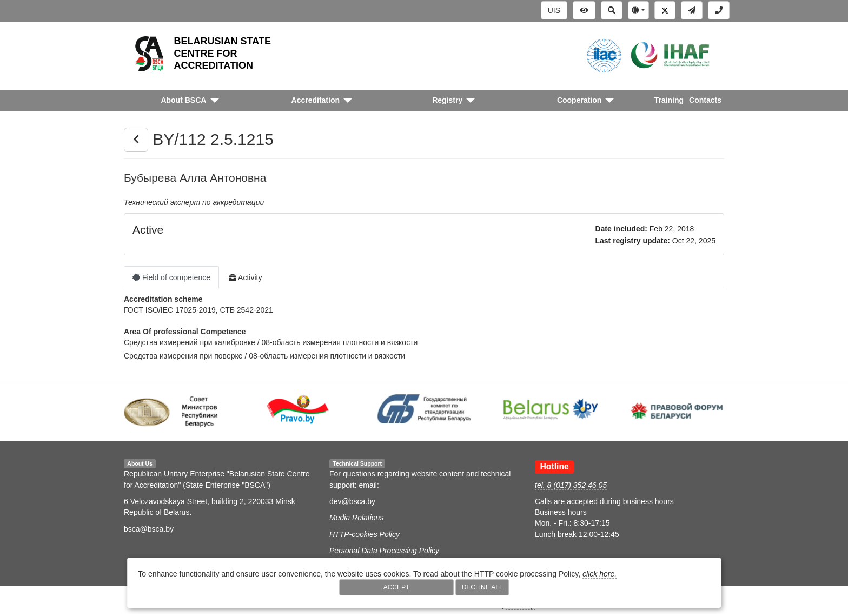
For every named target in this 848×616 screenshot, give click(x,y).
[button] (638, 10)
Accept (397, 587)
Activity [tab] (245, 277)
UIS (554, 10)
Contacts (705, 100)
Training (669, 100)
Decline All (482, 587)
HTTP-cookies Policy (365, 534)
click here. (599, 574)
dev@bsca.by (352, 501)
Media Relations (356, 518)
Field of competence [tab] (171, 277)
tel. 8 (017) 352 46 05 (571, 485)
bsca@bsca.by (149, 529)
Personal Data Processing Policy (384, 551)
